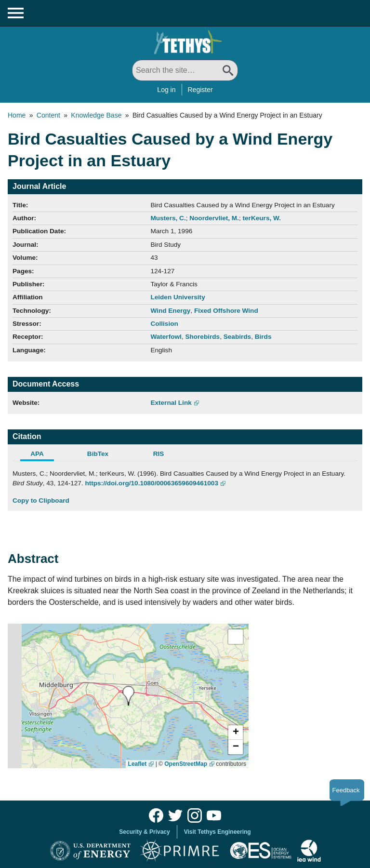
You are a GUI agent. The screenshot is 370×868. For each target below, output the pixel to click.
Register (200, 90)
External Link (171, 403)
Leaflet (138, 764)
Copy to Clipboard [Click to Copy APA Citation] (41, 501)
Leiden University (178, 297)
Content (48, 115)
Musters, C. (168, 218)
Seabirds (237, 337)
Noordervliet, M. (214, 218)
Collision (164, 324)
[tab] (43, 455)
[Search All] (185, 70)
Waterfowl (166, 337)
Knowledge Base (96, 115)
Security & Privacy (144, 832)
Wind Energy (170, 311)
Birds (263, 337)
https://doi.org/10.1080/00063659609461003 (152, 483)
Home (17, 115)
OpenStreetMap (186, 764)
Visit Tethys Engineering (218, 832)
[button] (236, 733)
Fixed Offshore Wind (226, 311)
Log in (166, 90)
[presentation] (128, 696)
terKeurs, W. (262, 218)
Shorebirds (202, 337)
